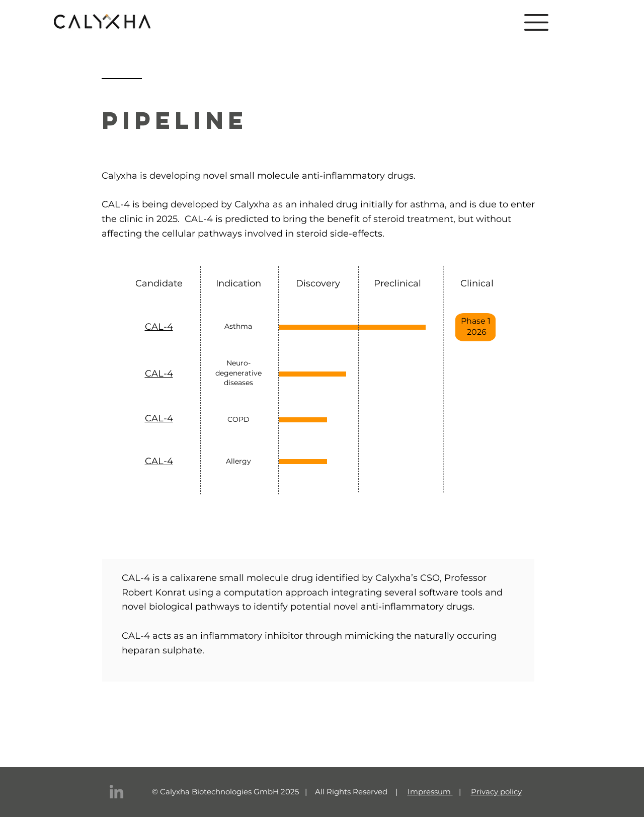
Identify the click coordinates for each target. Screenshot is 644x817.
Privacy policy (496, 792)
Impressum (430, 792)
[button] (536, 22)
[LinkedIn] (116, 792)
